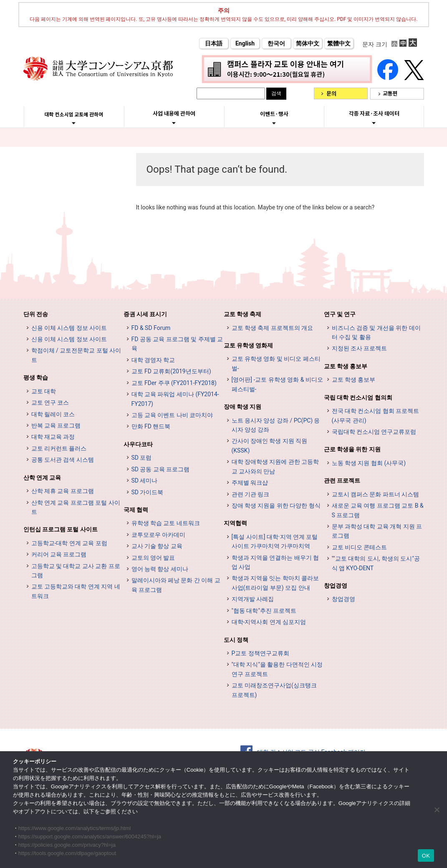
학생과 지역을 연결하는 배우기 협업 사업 (275, 562)
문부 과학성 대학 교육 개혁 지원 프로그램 (377, 531)
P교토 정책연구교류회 (260, 653)
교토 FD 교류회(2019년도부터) (171, 371)
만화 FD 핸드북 (151, 426)
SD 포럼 (142, 458)
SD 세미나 (145, 481)
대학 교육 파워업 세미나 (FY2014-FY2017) (175, 399)
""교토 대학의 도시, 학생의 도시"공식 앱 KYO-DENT (376, 563)
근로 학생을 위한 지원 (352, 449)
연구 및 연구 (340, 314)
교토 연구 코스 (50, 403)
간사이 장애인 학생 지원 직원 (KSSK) (270, 445)
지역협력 (235, 523)
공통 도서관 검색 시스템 (63, 460)
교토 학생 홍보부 (346, 366)
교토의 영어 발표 (153, 558)
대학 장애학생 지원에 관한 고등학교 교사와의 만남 (275, 466)
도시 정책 (236, 640)
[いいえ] (437, 810)
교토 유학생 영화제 (249, 345)
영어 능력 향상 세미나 (160, 569)
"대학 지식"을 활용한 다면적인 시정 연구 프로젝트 (277, 669)
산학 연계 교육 (42, 478)
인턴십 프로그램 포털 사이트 (61, 529)
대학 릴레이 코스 (53, 414)
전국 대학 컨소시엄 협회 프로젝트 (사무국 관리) (376, 415)
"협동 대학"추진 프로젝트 (264, 611)
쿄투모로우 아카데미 (158, 535)
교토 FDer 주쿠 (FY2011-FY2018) (174, 383)
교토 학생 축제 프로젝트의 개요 (273, 328)
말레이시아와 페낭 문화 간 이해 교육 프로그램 (176, 585)
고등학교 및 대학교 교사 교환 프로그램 (76, 571)
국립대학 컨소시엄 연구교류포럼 (374, 432)
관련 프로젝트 (342, 481)
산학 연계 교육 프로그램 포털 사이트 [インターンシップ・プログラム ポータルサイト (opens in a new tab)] (76, 507)
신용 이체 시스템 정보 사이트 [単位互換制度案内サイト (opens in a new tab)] (69, 339)
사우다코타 (138, 444)
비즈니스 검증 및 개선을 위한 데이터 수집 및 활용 (376, 332)
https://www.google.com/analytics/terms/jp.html (75, 828)
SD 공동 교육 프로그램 (161, 469)
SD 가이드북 (148, 492)
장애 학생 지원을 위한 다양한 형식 (276, 506)
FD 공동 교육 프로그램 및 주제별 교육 (177, 344)
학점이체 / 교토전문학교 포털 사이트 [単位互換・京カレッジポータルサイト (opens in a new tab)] (76, 355)
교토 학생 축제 (243, 314)
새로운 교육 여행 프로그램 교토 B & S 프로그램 (378, 510)
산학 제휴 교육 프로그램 (63, 491)
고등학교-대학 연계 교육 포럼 (69, 543)
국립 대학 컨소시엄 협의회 (358, 398)
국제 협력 (136, 510)
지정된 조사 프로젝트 (360, 348)
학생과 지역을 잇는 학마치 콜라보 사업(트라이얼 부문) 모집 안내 (275, 583)
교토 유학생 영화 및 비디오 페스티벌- (276, 363)
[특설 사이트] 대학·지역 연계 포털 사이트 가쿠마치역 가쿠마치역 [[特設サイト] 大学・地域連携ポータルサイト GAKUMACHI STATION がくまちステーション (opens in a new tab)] (275, 541)
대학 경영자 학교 (153, 360)
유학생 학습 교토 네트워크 (166, 523)
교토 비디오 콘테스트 (360, 547)
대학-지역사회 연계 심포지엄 (269, 622)
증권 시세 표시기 (145, 314)
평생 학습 (36, 377)
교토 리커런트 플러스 (59, 448)
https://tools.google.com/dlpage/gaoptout (67, 853)
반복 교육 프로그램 (56, 425)
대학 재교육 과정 (53, 437)
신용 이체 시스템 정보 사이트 (69, 328)
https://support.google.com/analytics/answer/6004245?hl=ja (90, 837)
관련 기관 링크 (251, 494)
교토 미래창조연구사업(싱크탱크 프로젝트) (274, 690)
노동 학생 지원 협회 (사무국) (369, 463)
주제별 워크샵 (250, 483)
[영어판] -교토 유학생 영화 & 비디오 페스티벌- (277, 384)
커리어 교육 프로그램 (59, 554)
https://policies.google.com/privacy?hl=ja (67, 845)
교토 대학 (44, 391)
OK (426, 856)
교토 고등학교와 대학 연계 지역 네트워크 (76, 591)
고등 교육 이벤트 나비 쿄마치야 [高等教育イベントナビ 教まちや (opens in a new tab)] (172, 415)
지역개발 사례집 (253, 599)
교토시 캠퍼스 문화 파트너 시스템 (376, 494)
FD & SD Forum (151, 328)
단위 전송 (36, 314)
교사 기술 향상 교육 (157, 546)
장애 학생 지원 (243, 407)
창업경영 (336, 586)
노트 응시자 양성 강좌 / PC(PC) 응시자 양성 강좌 (276, 425)
